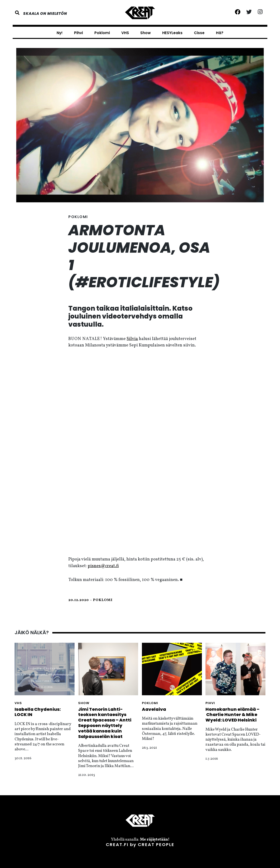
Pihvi (78, 33)
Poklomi (102, 33)
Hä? (220, 33)
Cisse (199, 33)
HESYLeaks (172, 33)
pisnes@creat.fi (103, 566)
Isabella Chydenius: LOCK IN (38, 712)
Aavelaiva (154, 709)
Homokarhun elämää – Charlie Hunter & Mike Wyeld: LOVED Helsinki (232, 715)
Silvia (132, 339)
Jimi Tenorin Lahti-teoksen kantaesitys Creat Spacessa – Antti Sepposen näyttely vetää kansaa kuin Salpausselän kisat (105, 723)
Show (145, 33)
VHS (125, 33)
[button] (19, 13)
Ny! (60, 33)
